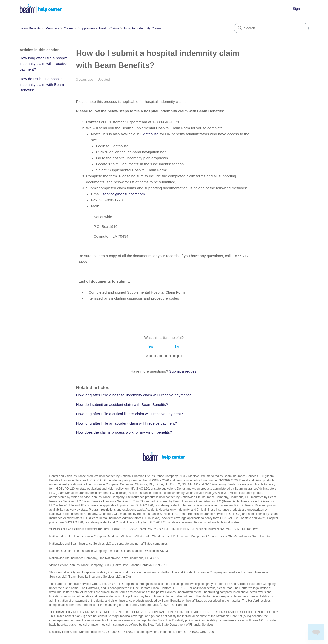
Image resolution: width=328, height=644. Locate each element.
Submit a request (183, 371)
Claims (69, 28)
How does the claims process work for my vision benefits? (124, 432)
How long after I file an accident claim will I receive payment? (127, 423)
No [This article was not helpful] (177, 347)
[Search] (271, 28)
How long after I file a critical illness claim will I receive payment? (130, 414)
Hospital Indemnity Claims (143, 28)
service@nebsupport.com (124, 194)
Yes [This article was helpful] (151, 347)
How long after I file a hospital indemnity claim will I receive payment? (44, 64)
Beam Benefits (30, 28)
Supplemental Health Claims (99, 28)
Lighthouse (150, 134)
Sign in (298, 9)
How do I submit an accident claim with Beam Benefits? (122, 404)
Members (52, 28)
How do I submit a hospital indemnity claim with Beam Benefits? (42, 84)
